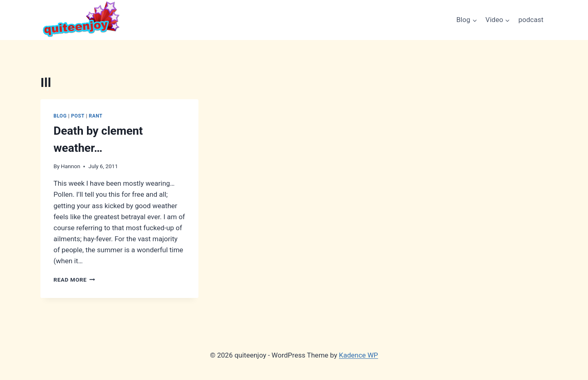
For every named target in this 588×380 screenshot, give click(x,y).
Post (78, 116)
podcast (531, 20)
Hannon (70, 166)
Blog (60, 116)
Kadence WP (359, 355)
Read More (74, 280)
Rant (96, 116)
